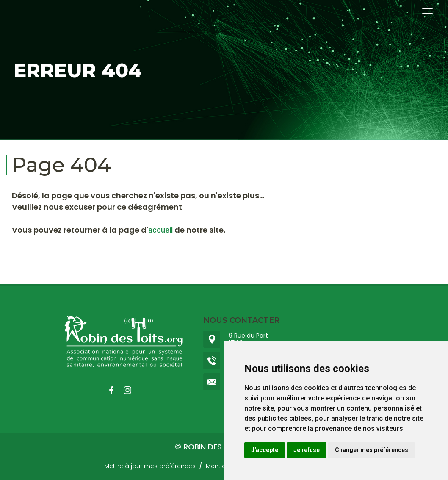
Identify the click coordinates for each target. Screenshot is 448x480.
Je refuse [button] (307, 450)
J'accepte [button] (265, 450)
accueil (160, 230)
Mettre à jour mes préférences (150, 466)
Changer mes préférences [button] (372, 450)
